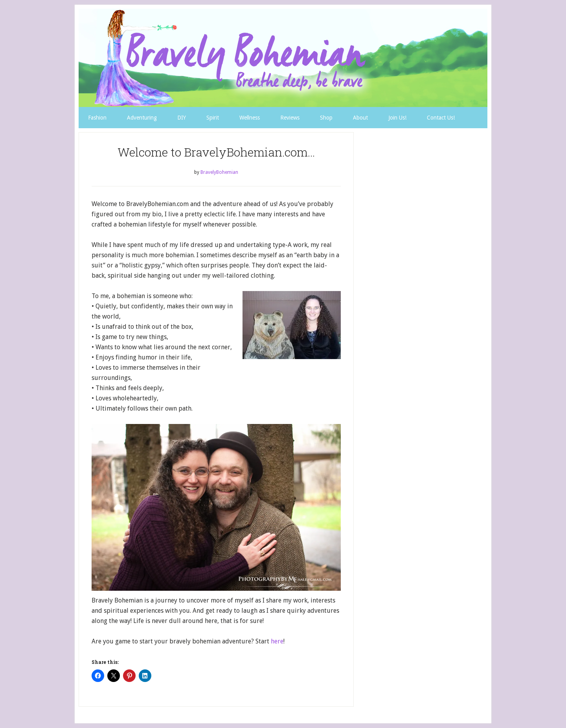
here (277, 641)
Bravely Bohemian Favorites (283, 58)
